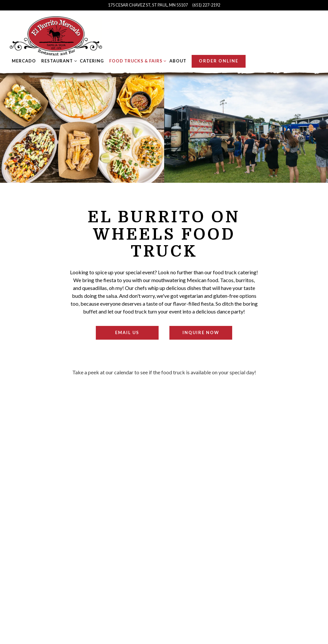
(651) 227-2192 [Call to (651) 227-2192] (206, 5)
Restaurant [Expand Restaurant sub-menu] (58, 60)
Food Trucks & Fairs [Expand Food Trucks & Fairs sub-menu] (137, 60)
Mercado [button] (24, 61)
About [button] (178, 61)
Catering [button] (92, 61)
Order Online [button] (219, 61)
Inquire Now (201, 332)
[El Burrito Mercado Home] (56, 35)
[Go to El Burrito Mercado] (148, 5)
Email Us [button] (127, 332)
